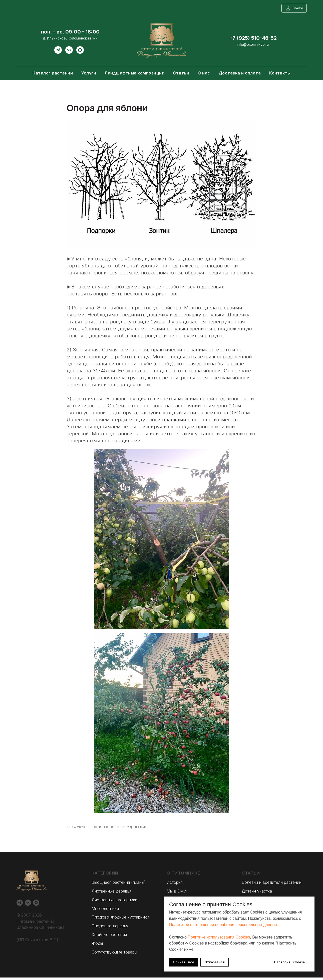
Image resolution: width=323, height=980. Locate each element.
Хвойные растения (109, 937)
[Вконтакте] (69, 52)
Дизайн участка (257, 894)
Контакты (280, 73)
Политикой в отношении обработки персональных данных (223, 925)
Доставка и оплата (240, 73)
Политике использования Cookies (219, 937)
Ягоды (97, 946)
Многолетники (105, 911)
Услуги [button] (89, 73)
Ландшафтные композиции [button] (134, 73)
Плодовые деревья (110, 928)
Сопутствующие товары (114, 954)
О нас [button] (204, 73)
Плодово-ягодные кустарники (120, 920)
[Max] (80, 52)
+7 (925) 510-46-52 (253, 38)
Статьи (181, 73)
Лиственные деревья (111, 894)
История (175, 885)
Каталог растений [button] (53, 73)
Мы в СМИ (177, 894)
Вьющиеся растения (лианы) (119, 885)
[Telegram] (58, 52)
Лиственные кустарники (114, 902)
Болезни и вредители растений (272, 885)
